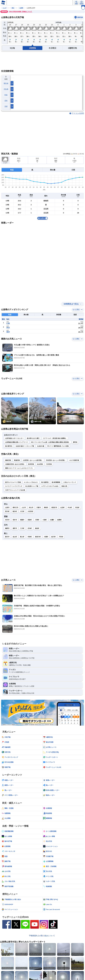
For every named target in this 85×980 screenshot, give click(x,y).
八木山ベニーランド (70, 482)
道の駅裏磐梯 (56, 482)
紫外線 (6, 83)
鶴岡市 (7, 528)
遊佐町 (37, 528)
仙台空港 (40, 464)
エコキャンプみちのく (31, 482)
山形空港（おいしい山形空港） (33, 460)
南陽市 (22, 520)
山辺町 (62, 508)
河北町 (77, 508)
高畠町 (30, 520)
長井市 (15, 520)
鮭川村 (54, 537)
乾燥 (6, 95)
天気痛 (6, 89)
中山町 (70, 508)
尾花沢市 (54, 508)
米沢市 (7, 520)
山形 (8, 323)
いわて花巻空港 (74, 460)
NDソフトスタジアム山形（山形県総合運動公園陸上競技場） (50, 442)
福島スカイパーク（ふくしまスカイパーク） (19, 468)
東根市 (46, 508)
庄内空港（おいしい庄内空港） (56, 460)
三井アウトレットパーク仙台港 (15, 490)
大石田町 (30, 511)
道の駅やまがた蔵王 (33, 438)
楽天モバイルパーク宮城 (13, 482)
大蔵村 (46, 537)
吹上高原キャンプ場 (32, 486)
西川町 (7, 511)
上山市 (24, 508)
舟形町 (30, 537)
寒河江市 (15, 508)
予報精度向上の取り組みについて (42, 936)
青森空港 (17, 460)
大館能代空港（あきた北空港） (15, 464)
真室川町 (38, 537)
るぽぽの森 (41, 446)
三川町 (22, 528)
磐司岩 (75, 442)
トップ (4, 8)
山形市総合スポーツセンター (14, 438)
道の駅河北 (9, 446)
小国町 (45, 520)
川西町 (37, 520)
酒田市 (15, 528)
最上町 (22, 537)
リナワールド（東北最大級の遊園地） (55, 438)
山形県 (21, 8)
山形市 (7, 508)
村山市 (31, 508)
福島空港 (8, 460)
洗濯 (6, 106)
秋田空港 (31, 464)
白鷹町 (52, 520)
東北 (13, 8)
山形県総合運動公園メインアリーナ (17, 442)
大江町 (22, 511)
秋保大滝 (64, 486)
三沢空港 (49, 464)
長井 (8, 332)
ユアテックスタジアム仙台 (50, 486)
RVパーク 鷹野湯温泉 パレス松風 (58, 446)
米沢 (8, 328)
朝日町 (15, 511)
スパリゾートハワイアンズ (14, 486)
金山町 (15, 537)
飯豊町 (60, 520)
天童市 (39, 508)
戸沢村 (61, 537)
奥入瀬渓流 (45, 482)
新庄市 (7, 537)
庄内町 (30, 528)
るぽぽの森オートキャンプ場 (25, 446)
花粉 (6, 101)
